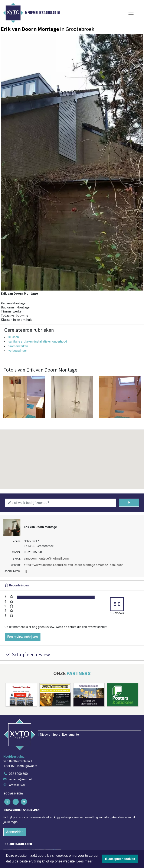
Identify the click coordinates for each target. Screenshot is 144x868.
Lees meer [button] (84, 861)
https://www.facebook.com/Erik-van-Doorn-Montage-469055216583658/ (73, 565)
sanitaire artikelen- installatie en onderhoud (38, 342)
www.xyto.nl (17, 785)
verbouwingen (18, 351)
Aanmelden (15, 832)
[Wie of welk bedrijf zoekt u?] (61, 503)
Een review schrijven (23, 637)
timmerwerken (18, 346)
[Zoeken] (129, 503)
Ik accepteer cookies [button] (120, 859)
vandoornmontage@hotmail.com (46, 559)
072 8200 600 (18, 774)
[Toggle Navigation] (131, 13)
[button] (72, 455)
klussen (14, 337)
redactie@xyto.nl (20, 779)
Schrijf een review (27, 655)
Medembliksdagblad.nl (43, 13)
